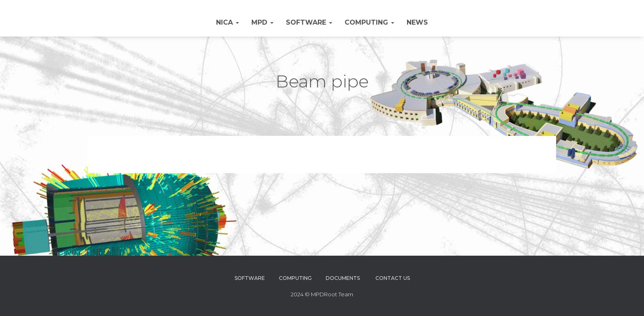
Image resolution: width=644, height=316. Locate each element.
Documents (343, 278)
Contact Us (393, 278)
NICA (228, 22)
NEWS (417, 22)
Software (309, 22)
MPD (262, 22)
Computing (369, 22)
